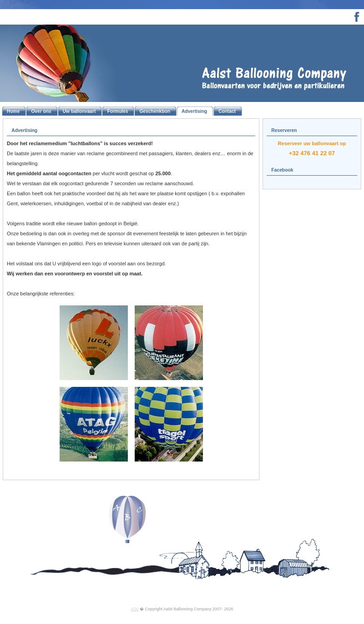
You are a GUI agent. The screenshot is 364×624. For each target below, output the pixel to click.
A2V (134, 609)
